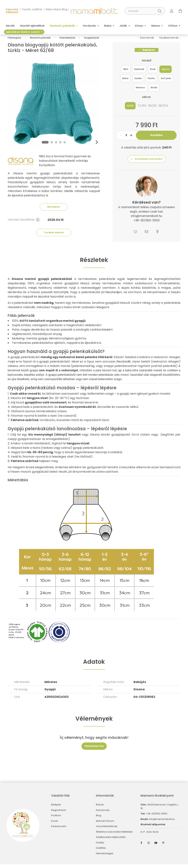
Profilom (56, 819)
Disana (139, 693)
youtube (156, 847)
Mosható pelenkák (40, 41)
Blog (99, 819)
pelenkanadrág (83, 370)
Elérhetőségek (105, 857)
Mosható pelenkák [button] (63, 26)
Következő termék (169, 41)
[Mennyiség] (126, 139)
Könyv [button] (140, 26)
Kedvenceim (59, 830)
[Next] (96, 146)
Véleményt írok (94, 750)
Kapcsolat (12, 9)
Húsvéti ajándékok (32, 26)
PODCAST (12, 12)
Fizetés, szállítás (32, 9)
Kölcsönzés (103, 814)
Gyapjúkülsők (92, 41)
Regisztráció (59, 814)
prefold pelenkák (164, 370)
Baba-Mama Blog (57, 9)
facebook (141, 847)
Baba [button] (108, 26)
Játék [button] (124, 26)
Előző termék (147, 41)
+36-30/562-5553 (156, 817)
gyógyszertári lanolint (103, 471)
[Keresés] (145, 11)
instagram (149, 847)
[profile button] (172, 11)
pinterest (163, 847)
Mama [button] (156, 26)
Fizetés (100, 846)
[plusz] (131, 139)
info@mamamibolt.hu (162, 823)
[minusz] (121, 139)
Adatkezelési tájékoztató (111, 841)
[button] (146, 163)
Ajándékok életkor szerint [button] (23, 32)
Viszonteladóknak (107, 830)
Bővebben (54, 210)
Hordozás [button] (90, 26)
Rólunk (100, 808)
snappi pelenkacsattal (120, 370)
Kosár (55, 825)
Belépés (56, 808)
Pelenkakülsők (67, 41)
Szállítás (101, 852)
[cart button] (180, 11)
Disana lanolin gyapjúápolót (110, 438)
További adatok (54, 236)
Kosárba (156, 139)
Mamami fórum (105, 825)
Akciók (10, 26)
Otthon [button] (173, 26)
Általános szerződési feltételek (114, 836)
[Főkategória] (14, 41)
